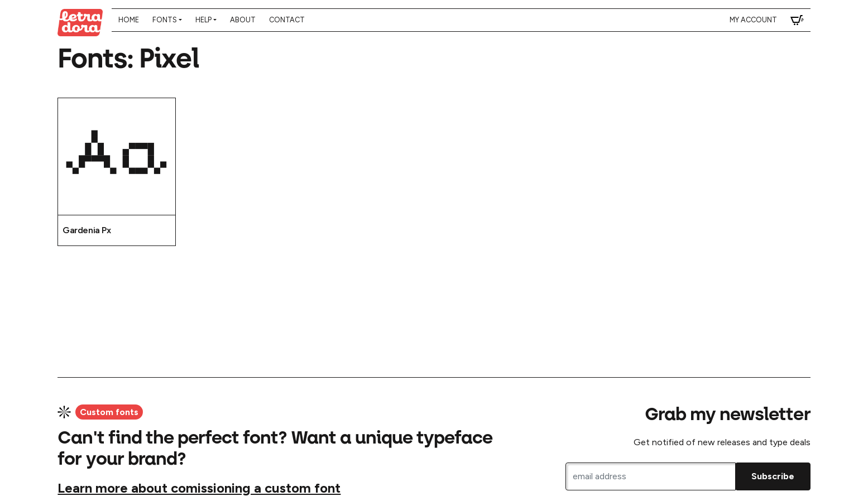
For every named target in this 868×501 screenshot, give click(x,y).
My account (753, 20)
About (243, 20)
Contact (287, 20)
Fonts (165, 20)
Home (129, 20)
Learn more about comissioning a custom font (199, 488)
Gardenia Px (87, 230)
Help (203, 20)
